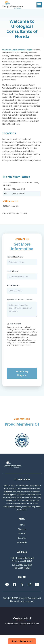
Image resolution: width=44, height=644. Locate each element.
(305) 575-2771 (26, 565)
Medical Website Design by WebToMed (22, 624)
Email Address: (13, 271)
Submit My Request (22, 373)
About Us (22, 529)
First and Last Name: (15, 257)
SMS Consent (16, 324)
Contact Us (22, 542)
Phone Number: (13, 285)
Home (22, 525)
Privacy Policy (21, 337)
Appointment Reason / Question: (20, 300)
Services (22, 534)
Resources (22, 538)
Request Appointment (22, 641)
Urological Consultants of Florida (17, 50)
